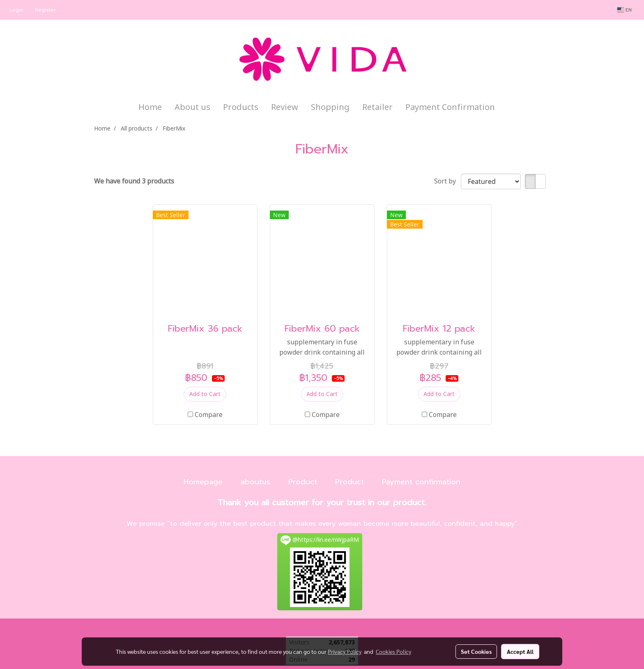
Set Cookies (476, 651)
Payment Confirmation (450, 108)
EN (624, 10)
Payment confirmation (421, 482)
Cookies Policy (393, 651)
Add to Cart (205, 394)
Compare (209, 415)
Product (303, 482)
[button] (508, 108)
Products (241, 108)
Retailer (377, 108)
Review (285, 108)
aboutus (255, 482)
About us (192, 108)
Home (150, 108)
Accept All (520, 651)
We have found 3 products (134, 181)
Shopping (330, 108)
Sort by (447, 181)
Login (16, 10)
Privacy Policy (345, 651)
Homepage (203, 482)
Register (45, 10)
